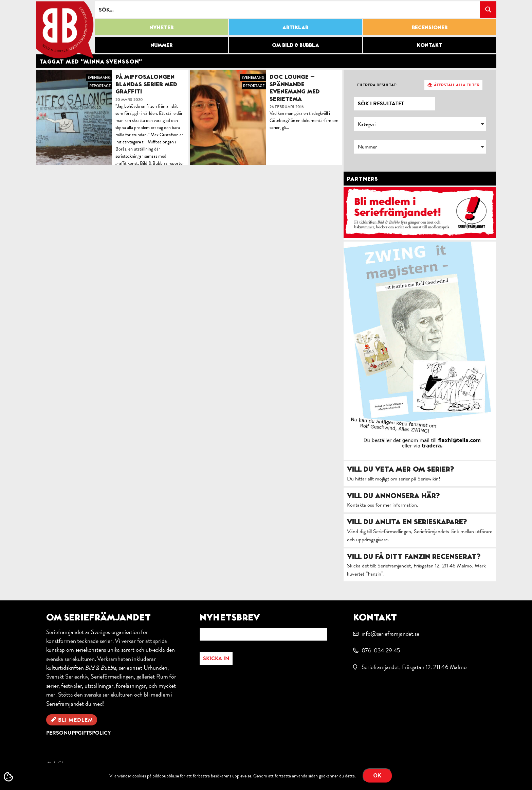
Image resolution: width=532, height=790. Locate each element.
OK (378, 776)
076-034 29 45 (381, 650)
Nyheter (161, 27)
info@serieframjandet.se (390, 634)
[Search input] (288, 10)
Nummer (161, 45)
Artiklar (295, 27)
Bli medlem (76, 720)
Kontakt (430, 45)
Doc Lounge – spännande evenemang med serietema (295, 88)
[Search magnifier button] (488, 10)
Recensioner (430, 27)
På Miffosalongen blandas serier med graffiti (146, 84)
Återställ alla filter (457, 85)
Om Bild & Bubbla (296, 45)
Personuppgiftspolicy (78, 733)
